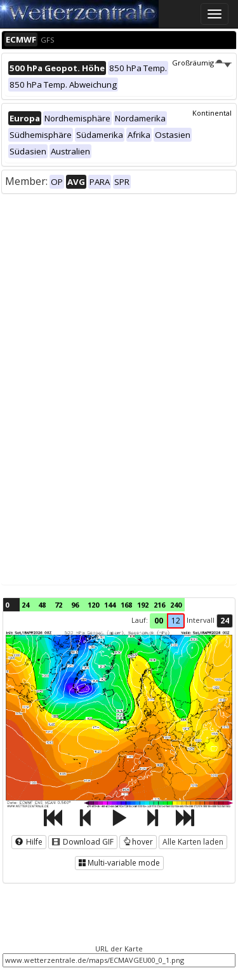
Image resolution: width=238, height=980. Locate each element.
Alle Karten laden (193, 842)
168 (126, 605)
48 (42, 605)
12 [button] (176, 621)
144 (110, 605)
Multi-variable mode (119, 863)
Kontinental (212, 113)
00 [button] (159, 621)
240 (176, 605)
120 (93, 605)
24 (25, 605)
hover (138, 842)
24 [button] (225, 621)
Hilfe (29, 842)
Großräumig (202, 63)
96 (75, 605)
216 (159, 605)
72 (58, 605)
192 (143, 605)
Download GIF (83, 842)
